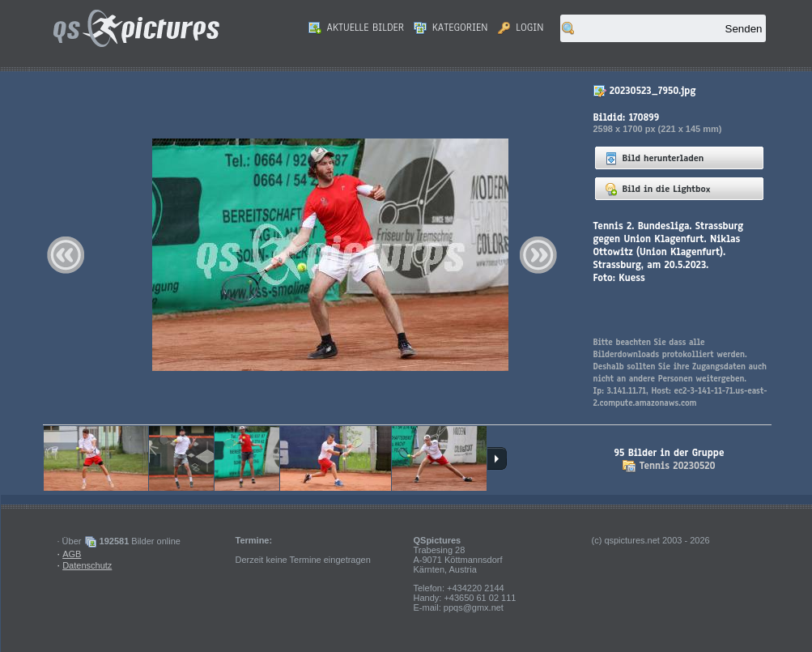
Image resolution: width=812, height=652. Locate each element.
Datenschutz (87, 565)
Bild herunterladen (655, 158)
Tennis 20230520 (678, 466)
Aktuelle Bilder (356, 28)
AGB (72, 554)
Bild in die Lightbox (658, 189)
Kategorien (451, 28)
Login (521, 28)
